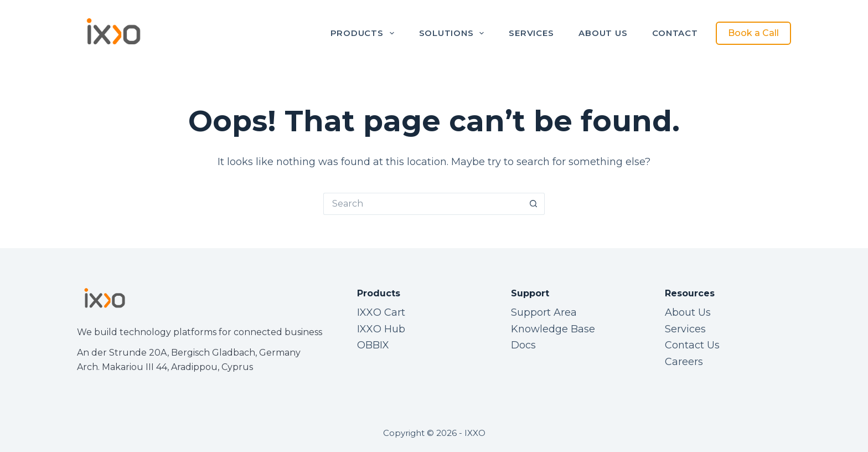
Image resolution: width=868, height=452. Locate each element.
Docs (523, 345)
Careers (684, 362)
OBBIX (373, 345)
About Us (603, 33)
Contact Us (692, 345)
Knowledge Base (553, 329)
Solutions (454, 33)
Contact (675, 33)
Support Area (544, 312)
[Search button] (534, 204)
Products (365, 33)
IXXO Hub (381, 329)
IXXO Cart (381, 312)
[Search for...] (423, 204)
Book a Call (753, 33)
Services (531, 33)
